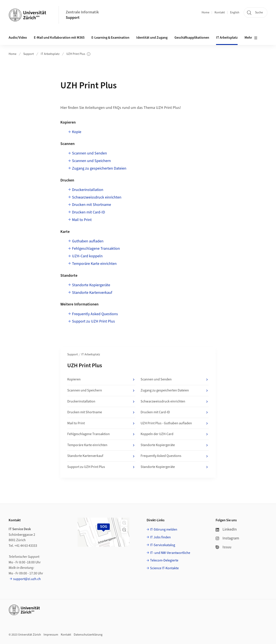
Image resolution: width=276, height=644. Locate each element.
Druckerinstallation (88, 190)
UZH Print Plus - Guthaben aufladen (175, 423)
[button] (124, 523)
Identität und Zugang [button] (152, 38)
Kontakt (220, 13)
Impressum (51, 635)
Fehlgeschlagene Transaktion (96, 249)
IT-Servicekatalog (163, 545)
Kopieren (101, 380)
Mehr (251, 38)
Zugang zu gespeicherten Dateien (99, 168)
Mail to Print (82, 220)
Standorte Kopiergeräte (91, 285)
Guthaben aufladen (88, 241)
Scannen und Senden (89, 153)
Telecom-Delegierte (164, 560)
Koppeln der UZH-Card (175, 434)
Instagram (227, 538)
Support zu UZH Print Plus (93, 321)
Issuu (223, 547)
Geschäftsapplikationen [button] (192, 38)
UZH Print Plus (78, 54)
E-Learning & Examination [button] (110, 38)
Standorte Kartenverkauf (92, 293)
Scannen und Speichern (91, 161)
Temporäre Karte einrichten (94, 264)
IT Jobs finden (160, 537)
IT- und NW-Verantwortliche (170, 553)
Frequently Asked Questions (95, 314)
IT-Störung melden (164, 530)
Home (205, 13)
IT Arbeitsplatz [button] (227, 38)
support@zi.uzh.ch (27, 579)
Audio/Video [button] (18, 38)
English (235, 13)
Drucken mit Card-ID (89, 212)
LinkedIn (226, 529)
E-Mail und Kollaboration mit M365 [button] (59, 38)
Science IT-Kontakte (164, 568)
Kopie (77, 132)
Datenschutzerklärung (88, 635)
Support (73, 18)
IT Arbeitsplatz (50, 54)
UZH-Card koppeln (87, 256)
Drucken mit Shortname (92, 205)
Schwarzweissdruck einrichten (97, 197)
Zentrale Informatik (82, 12)
